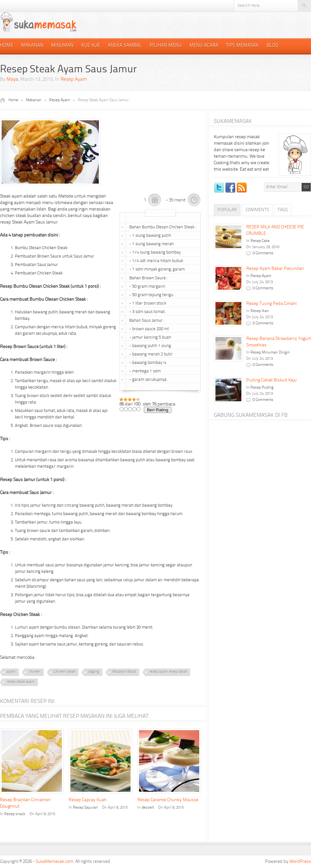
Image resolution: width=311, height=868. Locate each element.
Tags (283, 210)
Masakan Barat (124, 672)
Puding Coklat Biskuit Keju (271, 380)
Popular (227, 210)
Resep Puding (262, 388)
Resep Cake (260, 241)
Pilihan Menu (166, 46)
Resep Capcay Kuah (88, 800)
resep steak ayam (21, 682)
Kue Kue (91, 46)
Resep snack (15, 814)
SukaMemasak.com (54, 862)
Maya (12, 80)
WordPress (300, 862)
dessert (148, 808)
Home (7, 46)
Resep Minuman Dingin (270, 353)
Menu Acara (204, 46)
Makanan (32, 46)
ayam (11, 672)
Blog (272, 46)
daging (94, 672)
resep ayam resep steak (168, 672)
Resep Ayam (74, 80)
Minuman (62, 46)
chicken (35, 672)
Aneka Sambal (125, 46)
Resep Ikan (260, 311)
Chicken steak (64, 672)
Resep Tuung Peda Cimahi (271, 304)
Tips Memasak (242, 46)
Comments (257, 210)
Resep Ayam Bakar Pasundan (275, 269)
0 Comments (263, 253)
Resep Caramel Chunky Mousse (168, 800)
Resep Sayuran (85, 808)
